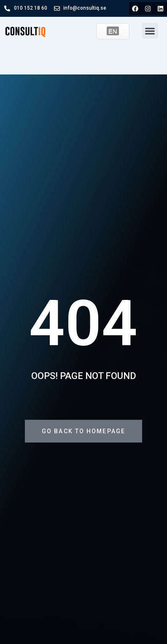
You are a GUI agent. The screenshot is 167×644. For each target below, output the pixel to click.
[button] (150, 31)
